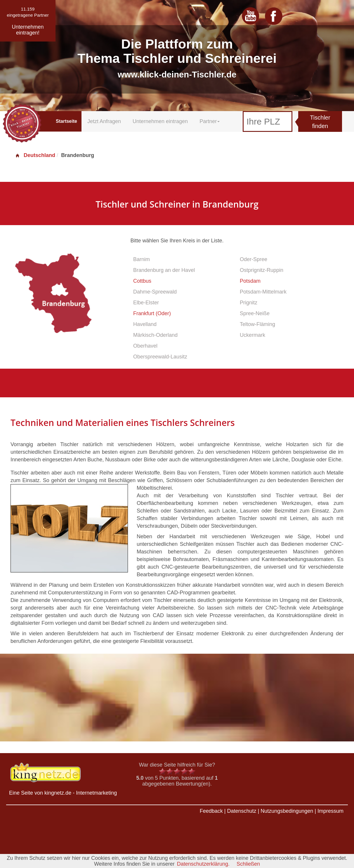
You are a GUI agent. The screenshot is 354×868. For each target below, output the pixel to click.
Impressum (330, 811)
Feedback (211, 811)
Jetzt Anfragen (104, 121)
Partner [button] (210, 121)
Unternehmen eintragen (160, 121)
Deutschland (35, 155)
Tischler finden (320, 122)
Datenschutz (242, 811)
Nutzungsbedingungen (287, 811)
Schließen (248, 864)
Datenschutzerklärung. (203, 864)
